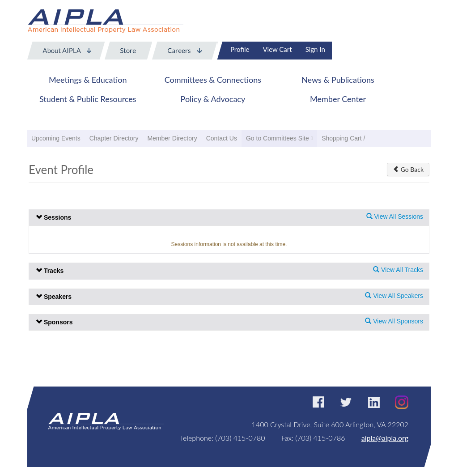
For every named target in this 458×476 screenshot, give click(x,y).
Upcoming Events (56, 138)
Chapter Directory (114, 138)
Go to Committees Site (278, 138)
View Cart (277, 49)
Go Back (408, 169)
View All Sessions (395, 217)
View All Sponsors (394, 321)
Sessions (53, 217)
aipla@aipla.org (385, 438)
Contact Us (222, 138)
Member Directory (172, 138)
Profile (240, 49)
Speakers (54, 297)
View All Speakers (394, 296)
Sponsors (54, 322)
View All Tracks (398, 270)
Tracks (50, 271)
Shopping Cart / (343, 138)
